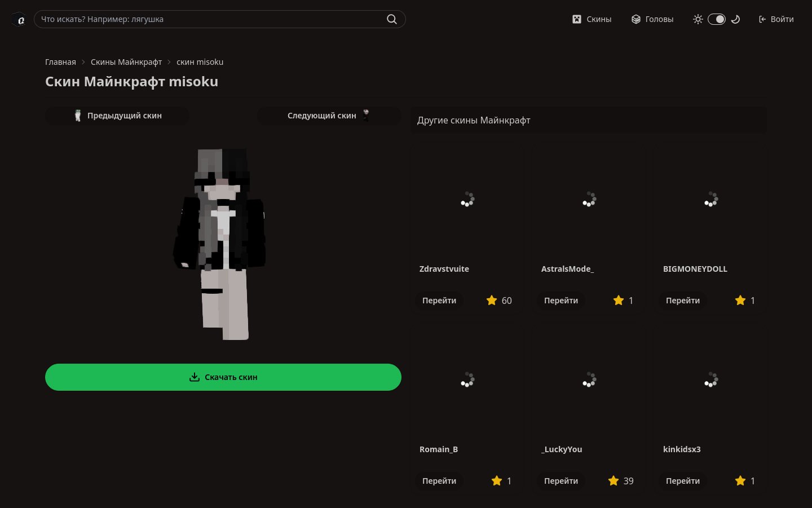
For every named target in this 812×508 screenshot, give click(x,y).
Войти (776, 19)
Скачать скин (223, 377)
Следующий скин (329, 116)
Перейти (439, 300)
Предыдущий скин (117, 116)
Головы (652, 19)
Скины (592, 19)
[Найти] (392, 19)
